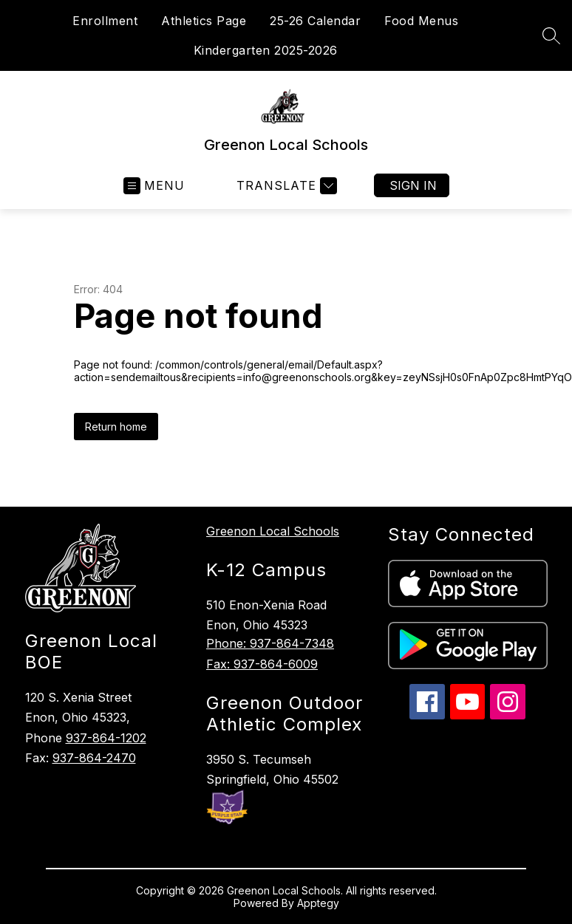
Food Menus (421, 21)
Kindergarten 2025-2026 (266, 50)
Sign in (413, 185)
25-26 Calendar (315, 21)
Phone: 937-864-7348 (270, 643)
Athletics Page (204, 21)
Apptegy (318, 903)
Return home (116, 427)
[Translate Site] (285, 186)
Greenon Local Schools (273, 531)
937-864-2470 (94, 758)
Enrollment (105, 21)
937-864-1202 (106, 738)
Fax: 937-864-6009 (262, 664)
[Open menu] (154, 186)
